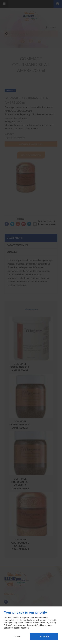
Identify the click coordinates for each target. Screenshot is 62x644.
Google (16, 628)
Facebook (24, 628)
